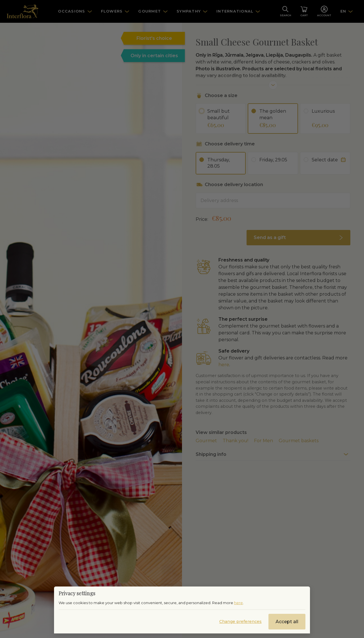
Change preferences (240, 621)
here (238, 603)
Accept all (287, 622)
